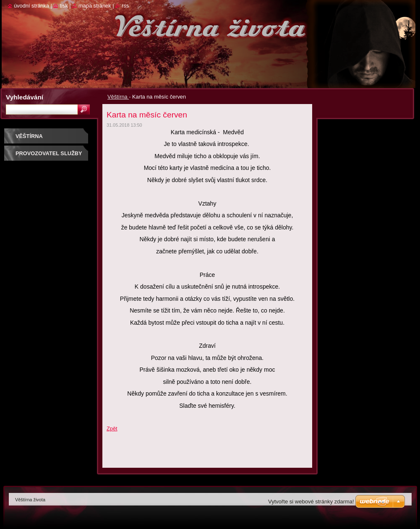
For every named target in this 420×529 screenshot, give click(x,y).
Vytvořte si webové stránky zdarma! (311, 502)
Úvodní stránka (31, 6)
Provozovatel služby (49, 153)
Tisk (64, 6)
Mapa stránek (95, 6)
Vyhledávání (25, 97)
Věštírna (118, 97)
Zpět (112, 429)
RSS (125, 6)
